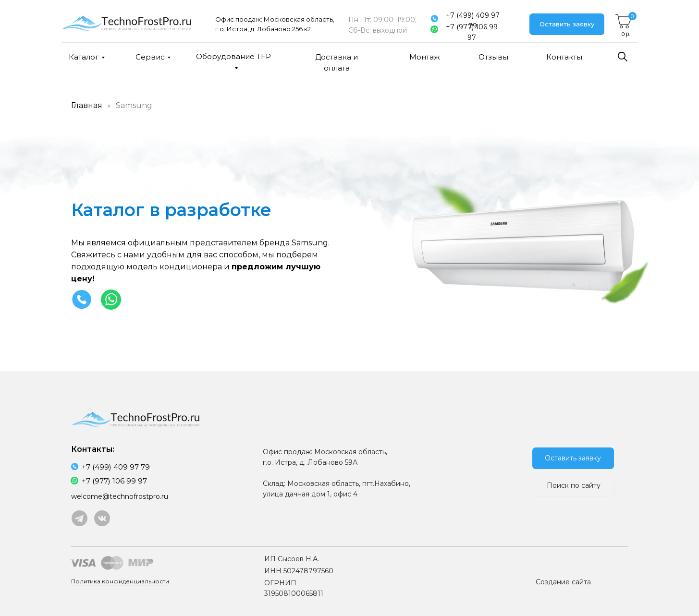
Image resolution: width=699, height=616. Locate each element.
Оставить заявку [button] (567, 24)
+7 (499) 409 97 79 (473, 21)
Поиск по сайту (574, 485)
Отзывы (493, 57)
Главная (87, 105)
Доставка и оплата (337, 62)
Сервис (150, 57)
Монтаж (425, 57)
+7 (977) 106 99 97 (472, 32)
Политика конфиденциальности (120, 581)
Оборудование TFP (233, 56)
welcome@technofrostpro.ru (120, 496)
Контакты (564, 57)
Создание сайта (563, 582)
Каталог (84, 57)
